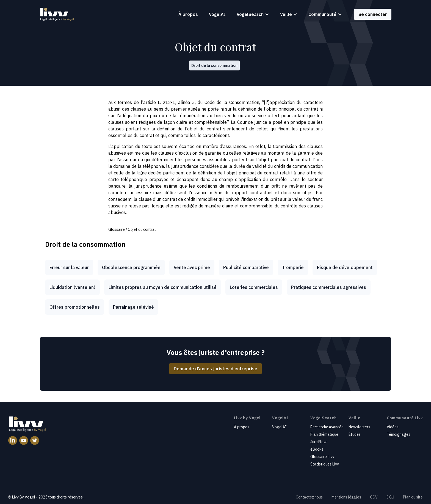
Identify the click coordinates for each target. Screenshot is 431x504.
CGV (374, 497)
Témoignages (399, 434)
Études (355, 434)
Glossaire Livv (322, 457)
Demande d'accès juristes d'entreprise (215, 369)
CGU (390, 497)
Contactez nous (309, 497)
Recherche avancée (327, 427)
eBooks (317, 449)
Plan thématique (324, 434)
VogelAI (217, 14)
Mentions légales (346, 497)
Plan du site (413, 497)
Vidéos (393, 427)
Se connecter (373, 14)
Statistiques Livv (325, 464)
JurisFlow (318, 442)
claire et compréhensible (247, 206)
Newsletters (359, 427)
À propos (188, 14)
